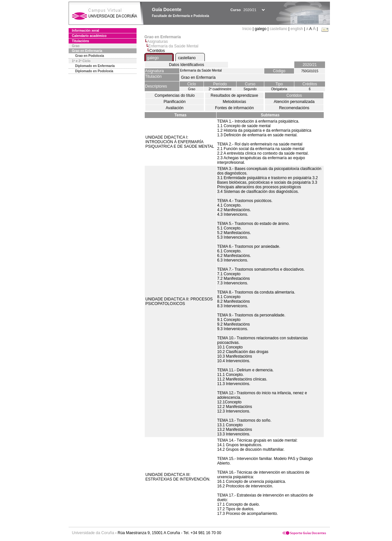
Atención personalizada (294, 102)
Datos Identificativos (186, 65)
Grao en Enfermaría (87, 51)
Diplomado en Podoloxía (94, 71)
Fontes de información (234, 108)
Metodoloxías (234, 102)
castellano (278, 29)
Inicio (247, 29)
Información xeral (85, 31)
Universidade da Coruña (93, 533)
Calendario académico (89, 36)
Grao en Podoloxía (90, 56)
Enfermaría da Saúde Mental (173, 46)
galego (153, 58)
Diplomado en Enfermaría (95, 66)
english (297, 29)
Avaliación (174, 108)
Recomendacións (294, 108)
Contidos (294, 95)
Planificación (175, 102)
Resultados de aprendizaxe (234, 95)
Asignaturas (157, 42)
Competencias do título (175, 95)
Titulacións (81, 41)
